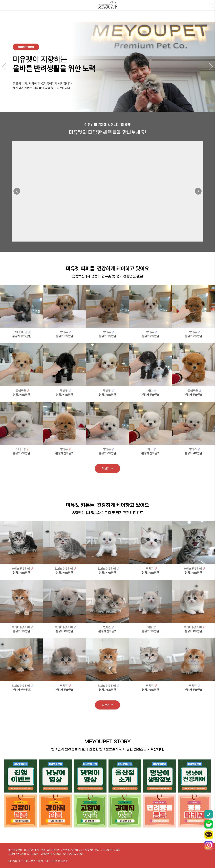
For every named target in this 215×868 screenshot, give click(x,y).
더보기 (108, 468)
